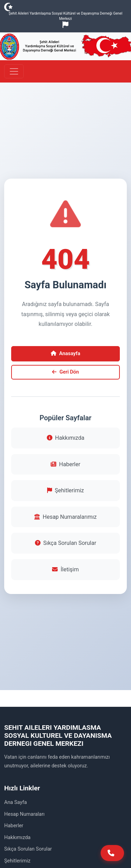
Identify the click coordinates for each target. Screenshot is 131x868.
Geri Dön (65, 372)
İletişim (65, 569)
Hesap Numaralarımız (65, 517)
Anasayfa (65, 354)
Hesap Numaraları (24, 814)
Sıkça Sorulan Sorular (66, 543)
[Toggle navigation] (14, 71)
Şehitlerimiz (65, 490)
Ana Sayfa (16, 802)
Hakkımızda (66, 438)
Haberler (65, 464)
